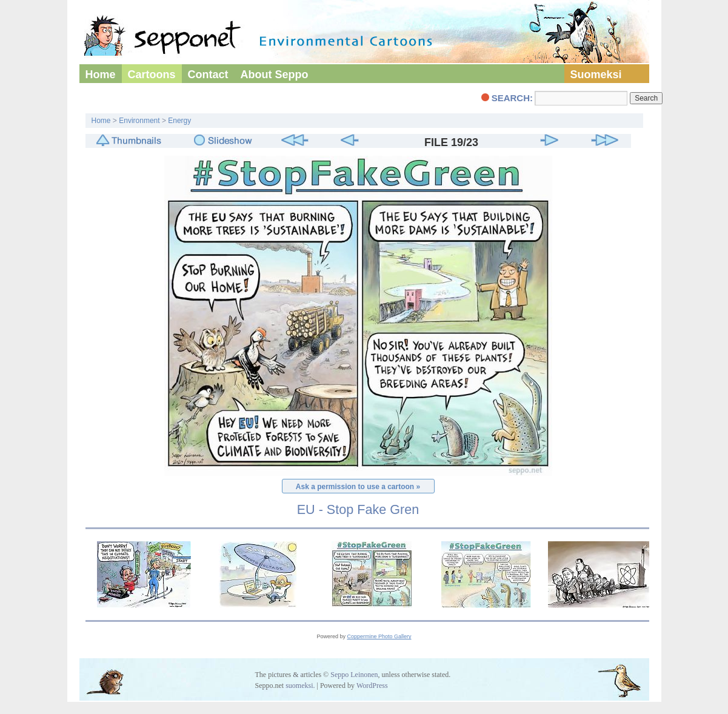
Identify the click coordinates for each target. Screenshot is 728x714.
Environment (139, 121)
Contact (208, 75)
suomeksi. (300, 686)
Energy (179, 121)
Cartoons (152, 75)
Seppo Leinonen (354, 675)
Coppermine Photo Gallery (379, 636)
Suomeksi (596, 75)
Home (101, 75)
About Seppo (275, 75)
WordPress (372, 686)
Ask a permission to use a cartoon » (358, 487)
